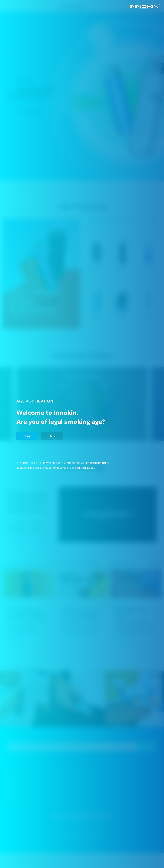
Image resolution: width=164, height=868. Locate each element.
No (52, 436)
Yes (27, 436)
